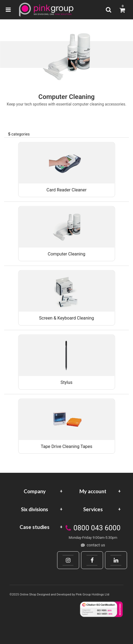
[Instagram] (68, 560)
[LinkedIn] (116, 560)
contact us (96, 545)
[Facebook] (92, 560)
